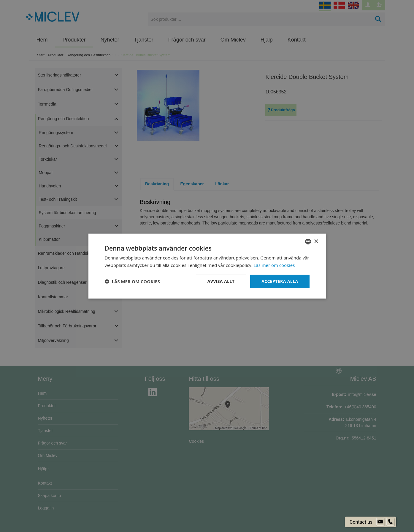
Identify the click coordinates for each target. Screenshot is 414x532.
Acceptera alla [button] (280, 281)
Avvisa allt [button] (221, 281)
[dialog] (207, 266)
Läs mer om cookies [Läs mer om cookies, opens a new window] (274, 265)
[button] (132, 281)
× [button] (316, 241)
